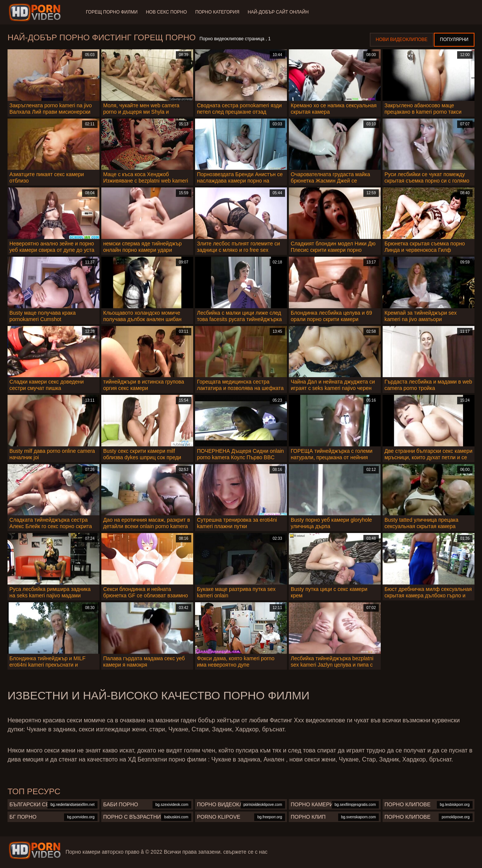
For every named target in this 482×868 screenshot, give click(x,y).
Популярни (454, 40)
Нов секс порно (167, 12)
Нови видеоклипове (402, 40)
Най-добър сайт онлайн (280, 12)
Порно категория (219, 12)
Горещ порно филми (112, 12)
